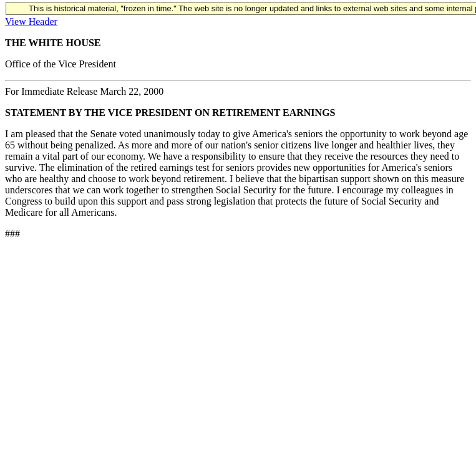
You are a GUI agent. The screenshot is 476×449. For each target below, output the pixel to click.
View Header (31, 22)
